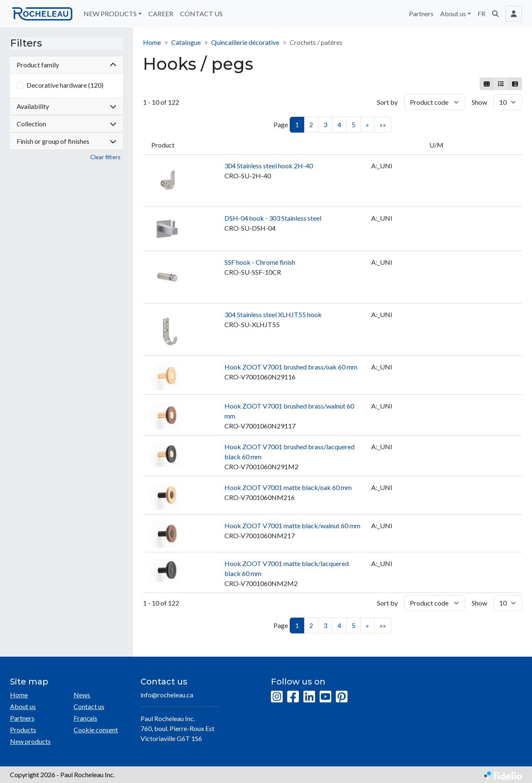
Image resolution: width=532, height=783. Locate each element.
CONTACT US (201, 14)
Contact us (89, 706)
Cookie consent (96, 730)
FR (482, 14)
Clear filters (105, 157)
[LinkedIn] (309, 697)
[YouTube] (325, 697)
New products (30, 741)
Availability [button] (66, 106)
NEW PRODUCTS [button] (110, 14)
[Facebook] (293, 697)
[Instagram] (277, 697)
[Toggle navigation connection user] (514, 14)
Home (152, 42)
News (82, 695)
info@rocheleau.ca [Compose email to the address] (167, 695)
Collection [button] (66, 124)
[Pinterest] (342, 697)
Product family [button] (66, 65)
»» (383, 124)
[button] (495, 14)
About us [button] (453, 14)
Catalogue (186, 42)
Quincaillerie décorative (245, 42)
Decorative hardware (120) (65, 85)
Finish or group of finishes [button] (66, 141)
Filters (26, 43)
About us (23, 706)
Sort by (387, 102)
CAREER (161, 14)
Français (85, 718)
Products (23, 730)
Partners (421, 14)
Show (479, 102)
